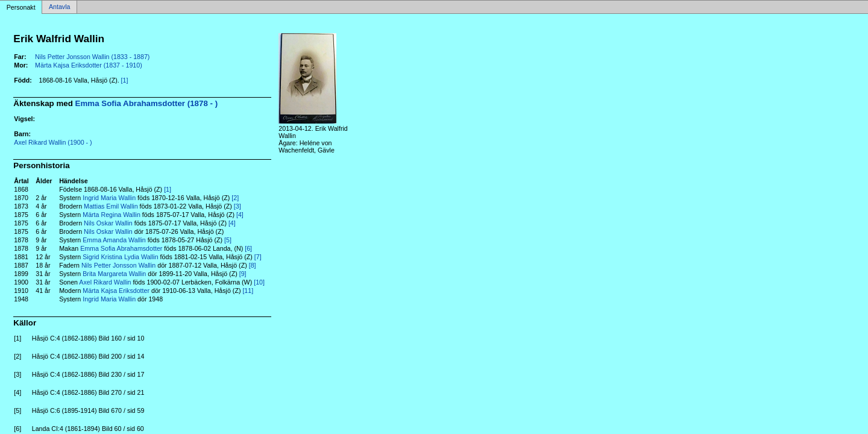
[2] (235, 198)
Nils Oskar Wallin (108, 223)
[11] (248, 291)
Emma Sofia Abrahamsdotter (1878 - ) (147, 103)
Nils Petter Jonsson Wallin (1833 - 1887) (92, 57)
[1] (125, 80)
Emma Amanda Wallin (114, 240)
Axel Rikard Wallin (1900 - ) (53, 142)
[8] (253, 265)
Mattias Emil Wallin (111, 206)
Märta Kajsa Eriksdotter (116, 291)
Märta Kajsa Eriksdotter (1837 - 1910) (89, 65)
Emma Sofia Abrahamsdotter (121, 248)
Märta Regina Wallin (112, 215)
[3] (237, 206)
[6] (248, 248)
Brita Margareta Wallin (114, 274)
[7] (258, 257)
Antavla (60, 7)
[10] (259, 282)
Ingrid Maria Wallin (109, 198)
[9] (243, 274)
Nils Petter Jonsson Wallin (118, 265)
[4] (240, 215)
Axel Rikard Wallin (105, 282)
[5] (228, 240)
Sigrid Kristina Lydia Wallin (120, 257)
